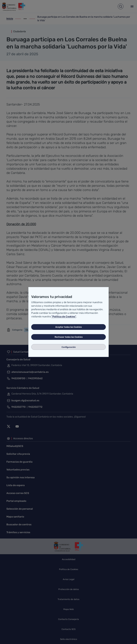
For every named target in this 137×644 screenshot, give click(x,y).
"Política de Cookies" (64, 317)
